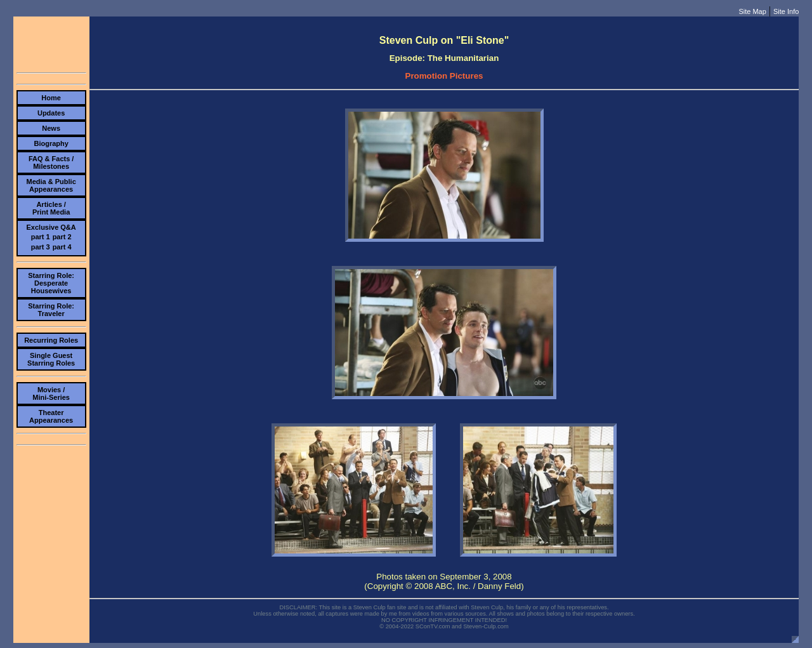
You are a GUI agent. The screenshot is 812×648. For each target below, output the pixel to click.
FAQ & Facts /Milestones (51, 162)
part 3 (41, 247)
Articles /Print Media (51, 208)
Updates (51, 113)
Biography (51, 143)
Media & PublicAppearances (51, 185)
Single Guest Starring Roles (51, 359)
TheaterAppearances (51, 416)
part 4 (62, 247)
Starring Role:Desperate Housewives (51, 283)
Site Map (752, 11)
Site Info (786, 11)
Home (51, 98)
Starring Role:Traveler (51, 310)
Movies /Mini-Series (51, 393)
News (51, 128)
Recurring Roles (51, 340)
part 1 (41, 237)
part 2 (62, 237)
